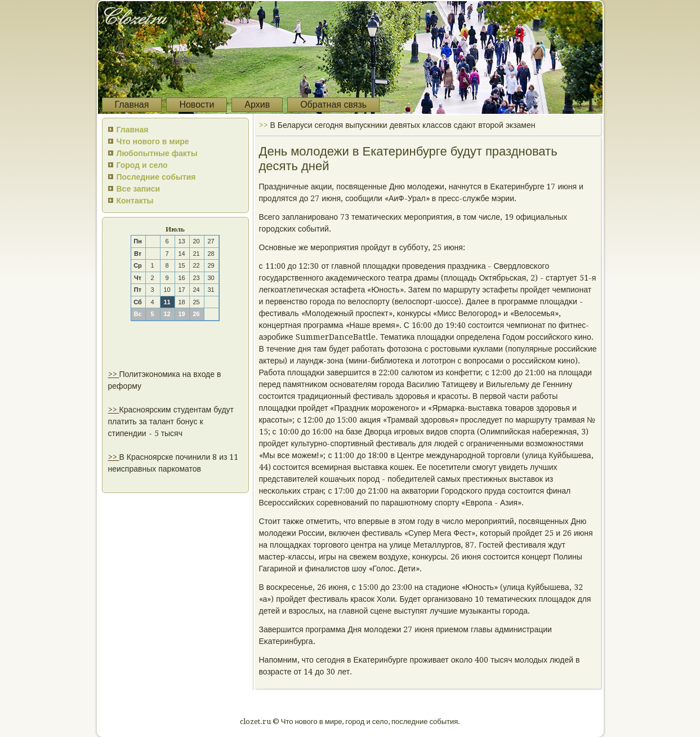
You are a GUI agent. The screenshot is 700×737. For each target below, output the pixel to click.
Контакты (135, 201)
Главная (132, 105)
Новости (197, 105)
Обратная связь (333, 105)
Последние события (156, 177)
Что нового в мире (153, 141)
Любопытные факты (157, 153)
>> (114, 374)
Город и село (142, 165)
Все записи (139, 189)
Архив (257, 105)
